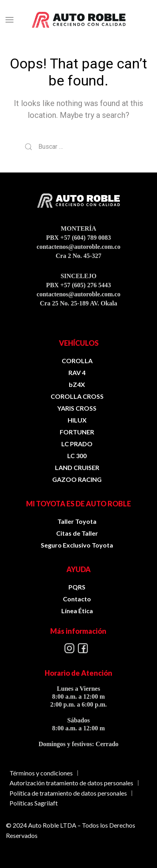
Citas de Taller (77, 533)
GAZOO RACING (77, 479)
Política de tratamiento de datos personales (68, 793)
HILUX (77, 420)
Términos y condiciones (41, 773)
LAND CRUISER (77, 467)
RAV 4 (77, 372)
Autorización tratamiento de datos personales (71, 783)
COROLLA (77, 361)
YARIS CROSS (77, 408)
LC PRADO (77, 444)
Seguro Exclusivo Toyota (77, 545)
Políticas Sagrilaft (34, 803)
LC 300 (77, 456)
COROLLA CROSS (77, 396)
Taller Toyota (77, 521)
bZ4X (77, 384)
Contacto (77, 599)
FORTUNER (77, 432)
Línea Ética (77, 611)
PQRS (77, 587)
